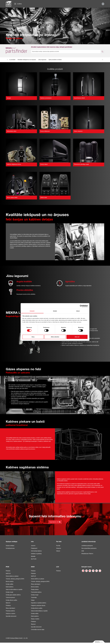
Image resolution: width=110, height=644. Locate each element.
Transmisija (34, 598)
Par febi (59, 542)
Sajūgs (33, 600)
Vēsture (58, 551)
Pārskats (8, 571)
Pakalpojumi (34, 548)
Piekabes (33, 573)
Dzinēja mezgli (9, 592)
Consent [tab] (32, 311)
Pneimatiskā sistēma (36, 592)
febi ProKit (34, 559)
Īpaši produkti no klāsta (55, 60)
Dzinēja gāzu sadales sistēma (13, 595)
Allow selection (55, 337)
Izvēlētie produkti (11, 60)
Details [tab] (55, 311)
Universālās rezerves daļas (38, 630)
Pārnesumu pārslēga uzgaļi (81, 164)
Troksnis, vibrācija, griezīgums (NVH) (15, 579)
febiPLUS (8, 573)
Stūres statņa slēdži (12, 198)
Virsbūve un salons (10, 614)
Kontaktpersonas (10, 548)
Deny (33, 337)
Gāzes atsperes (78, 131)
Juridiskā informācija (89, 542)
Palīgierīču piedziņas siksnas (38, 606)
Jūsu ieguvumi (42, 60)
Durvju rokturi (44, 164)
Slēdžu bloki (44, 198)
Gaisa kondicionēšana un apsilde (14, 590)
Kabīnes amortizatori (46, 98)
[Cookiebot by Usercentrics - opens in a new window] (81, 306)
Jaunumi (33, 546)
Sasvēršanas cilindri (79, 98)
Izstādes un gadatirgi (36, 554)
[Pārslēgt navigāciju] (18, 4)
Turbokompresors (10, 598)
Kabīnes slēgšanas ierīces (14, 164)
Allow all (77, 337)
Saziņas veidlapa (12, 542)
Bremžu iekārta (10, 582)
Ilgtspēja (33, 556)
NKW (33, 567)
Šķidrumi (8, 603)
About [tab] (78, 311)
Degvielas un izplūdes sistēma (39, 603)
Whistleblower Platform (87, 554)
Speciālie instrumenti (11, 616)
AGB (83, 551)
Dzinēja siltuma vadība (11, 600)
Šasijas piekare (35, 590)
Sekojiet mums (87, 567)
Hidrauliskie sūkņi (11, 131)
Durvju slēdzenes (45, 131)
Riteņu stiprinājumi (10, 608)
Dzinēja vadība (9, 584)
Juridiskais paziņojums (87, 546)
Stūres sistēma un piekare (38, 579)
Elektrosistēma (10, 587)
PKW (7, 567)
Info (32, 542)
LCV (58, 567)
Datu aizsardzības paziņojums (89, 548)
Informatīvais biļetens (36, 551)
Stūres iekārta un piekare (12, 576)
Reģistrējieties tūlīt (55, 522)
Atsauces (59, 548)
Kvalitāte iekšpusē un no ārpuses (27, 60)
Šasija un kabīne (35, 619)
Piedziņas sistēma (10, 611)
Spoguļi (9, 98)
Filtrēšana (8, 606)
